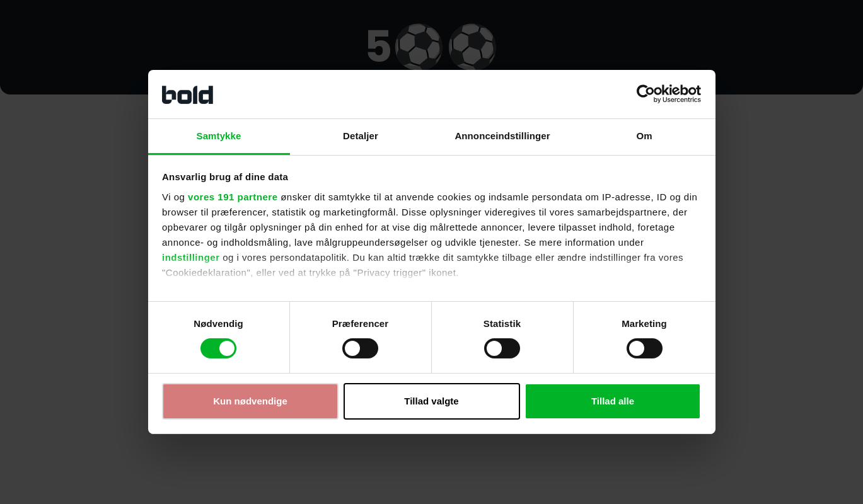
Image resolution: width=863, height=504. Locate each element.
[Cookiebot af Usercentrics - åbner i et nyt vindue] (646, 94)
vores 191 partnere (233, 197)
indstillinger (191, 257)
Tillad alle (613, 401)
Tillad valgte (431, 401)
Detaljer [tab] (361, 136)
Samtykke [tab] (219, 136)
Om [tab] (644, 136)
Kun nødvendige (250, 401)
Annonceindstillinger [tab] (502, 136)
